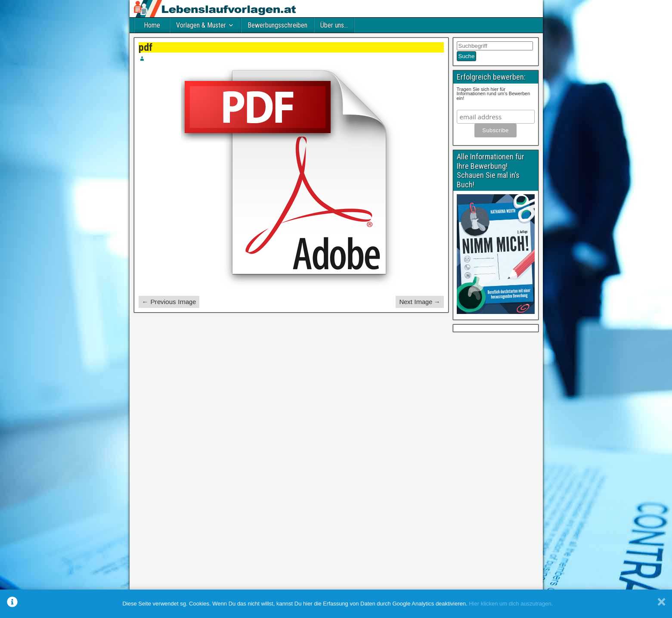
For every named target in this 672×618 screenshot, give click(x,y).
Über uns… (334, 25)
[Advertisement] (496, 466)
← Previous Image (169, 302)
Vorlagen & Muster (201, 25)
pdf (146, 47)
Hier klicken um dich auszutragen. (511, 604)
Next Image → (420, 302)
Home (152, 25)
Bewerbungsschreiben (277, 25)
